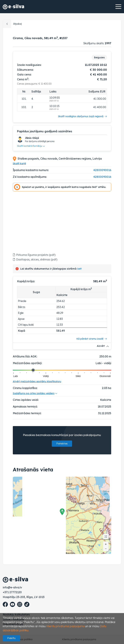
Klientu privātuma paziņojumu (65, 626)
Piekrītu (11, 638)
